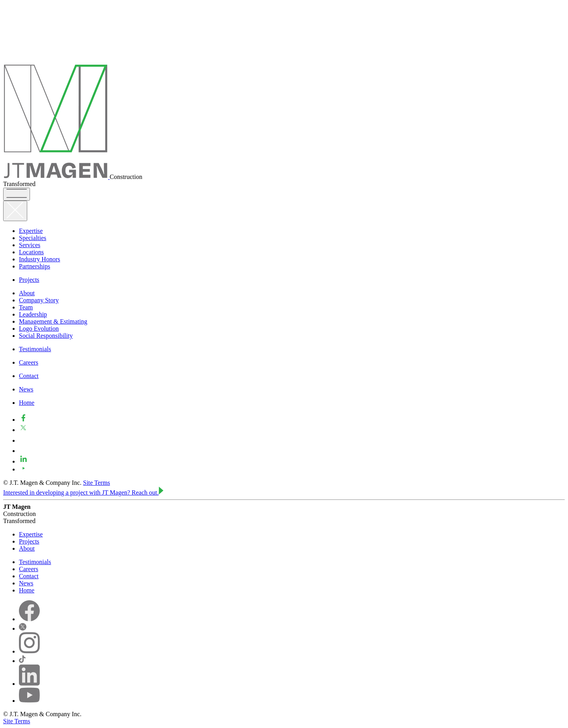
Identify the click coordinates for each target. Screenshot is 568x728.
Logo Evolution (39, 329)
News (26, 389)
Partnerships (35, 266)
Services (30, 245)
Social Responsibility (46, 336)
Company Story (39, 300)
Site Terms (97, 483)
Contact (29, 376)
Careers (29, 362)
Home (27, 403)
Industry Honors (39, 259)
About (27, 293)
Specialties (33, 238)
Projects (29, 280)
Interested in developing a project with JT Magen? (83, 492)
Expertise (31, 231)
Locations (31, 252)
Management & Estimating (53, 321)
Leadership (33, 314)
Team (26, 307)
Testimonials (35, 349)
